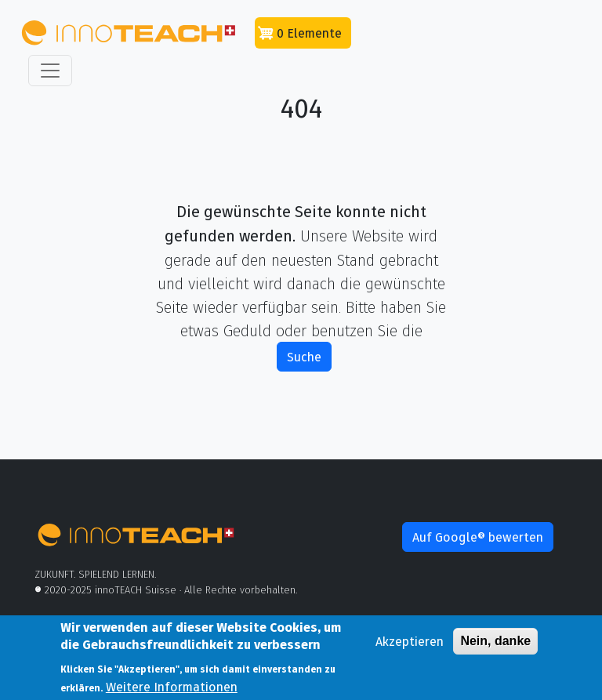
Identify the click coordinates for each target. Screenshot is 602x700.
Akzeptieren (410, 647)
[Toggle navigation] (50, 71)
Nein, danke (495, 646)
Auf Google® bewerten (478, 537)
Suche (304, 357)
